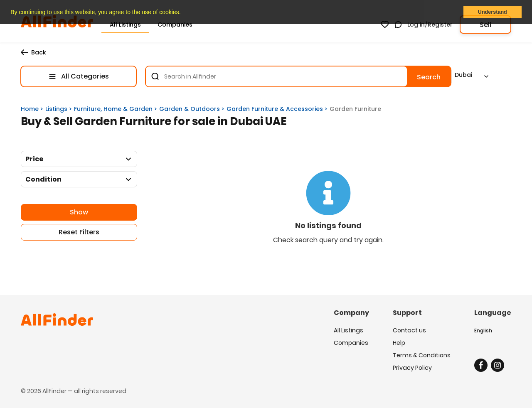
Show (79, 212)
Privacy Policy (412, 368)
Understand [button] (493, 12)
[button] (183, 13)
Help (399, 343)
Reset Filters (79, 232)
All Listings (349, 330)
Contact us (409, 330)
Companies (351, 343)
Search (429, 77)
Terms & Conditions (422, 355)
